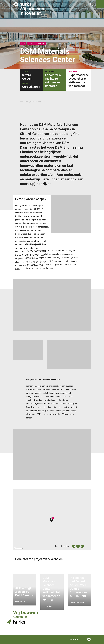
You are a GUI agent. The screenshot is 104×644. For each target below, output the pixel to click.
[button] (52, 520)
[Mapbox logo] (18, 548)
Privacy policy (73, 639)
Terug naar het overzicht (35, 101)
